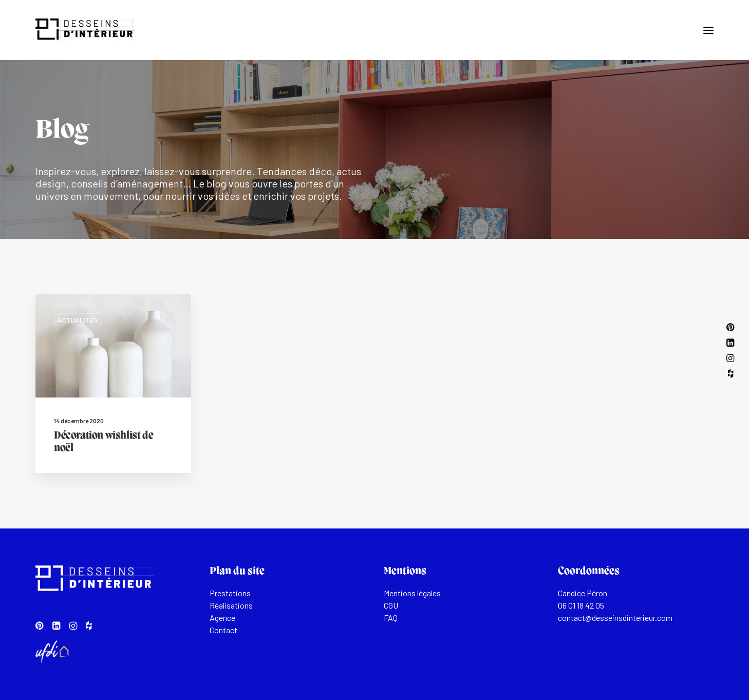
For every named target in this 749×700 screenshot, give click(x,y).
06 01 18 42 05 (581, 605)
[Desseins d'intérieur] (85, 30)
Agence (222, 618)
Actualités (78, 320)
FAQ (391, 618)
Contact (223, 630)
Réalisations (231, 605)
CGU (391, 605)
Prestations (230, 593)
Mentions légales (412, 593)
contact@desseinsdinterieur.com (615, 618)
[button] (708, 30)
